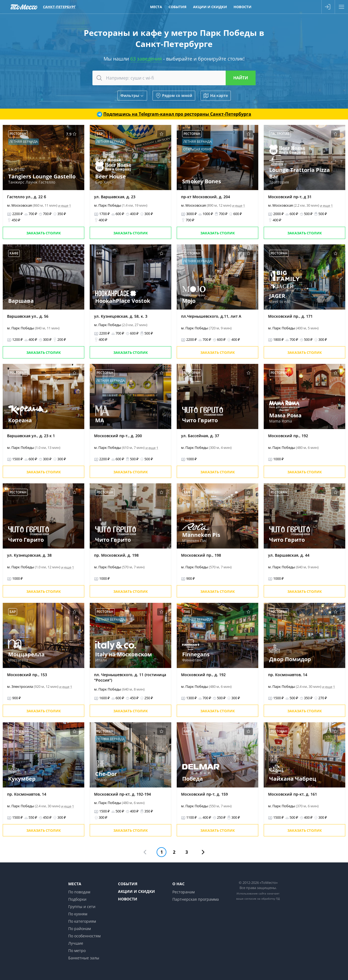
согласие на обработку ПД (262, 899)
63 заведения (146, 59)
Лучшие (76, 943)
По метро (77, 951)
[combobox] (174, 78)
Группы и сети (82, 907)
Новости (128, 899)
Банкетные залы (84, 958)
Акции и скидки (136, 891)
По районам (80, 929)
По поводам (79, 892)
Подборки (77, 899)
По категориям (82, 921)
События (128, 884)
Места (75, 884)
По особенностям (84, 936)
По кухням (78, 914)
